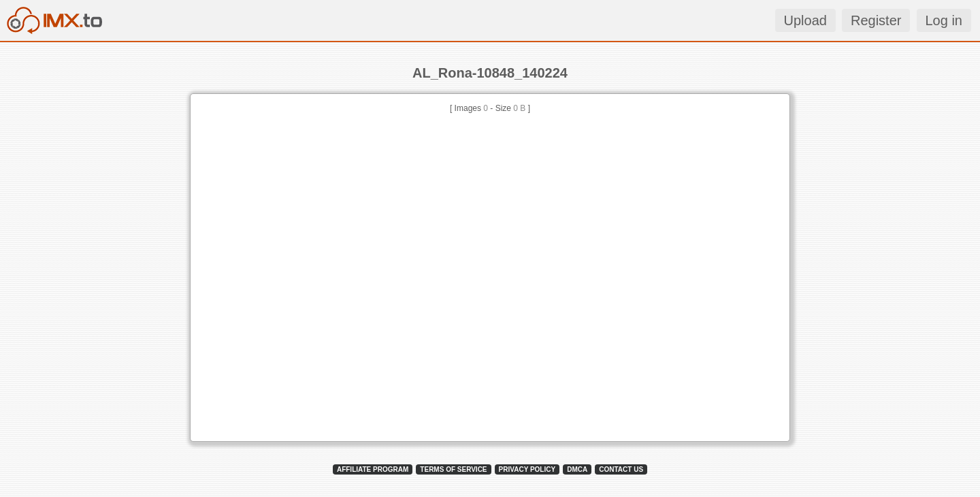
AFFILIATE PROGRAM (373, 469)
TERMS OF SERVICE (453, 469)
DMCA (577, 469)
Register (876, 20)
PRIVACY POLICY (527, 469)
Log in (944, 20)
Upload (805, 20)
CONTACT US (621, 469)
